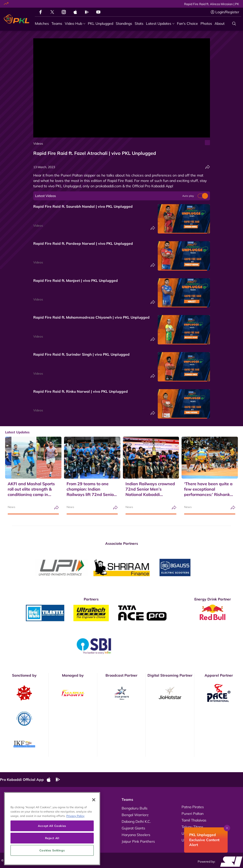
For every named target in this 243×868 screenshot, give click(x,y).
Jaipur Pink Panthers (138, 841)
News (11, 507)
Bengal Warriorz (135, 815)
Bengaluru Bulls (135, 808)
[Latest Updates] (160, 24)
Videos (38, 143)
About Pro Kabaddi (79, 807)
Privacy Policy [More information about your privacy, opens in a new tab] (75, 841)
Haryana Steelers (136, 835)
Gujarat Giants (133, 828)
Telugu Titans (192, 827)
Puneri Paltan (193, 814)
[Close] (94, 825)
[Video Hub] (75, 24)
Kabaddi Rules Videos (81, 814)
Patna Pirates (193, 807)
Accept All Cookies (52, 851)
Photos (11, 814)
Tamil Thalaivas (194, 820)
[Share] (208, 167)
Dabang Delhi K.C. (136, 821)
